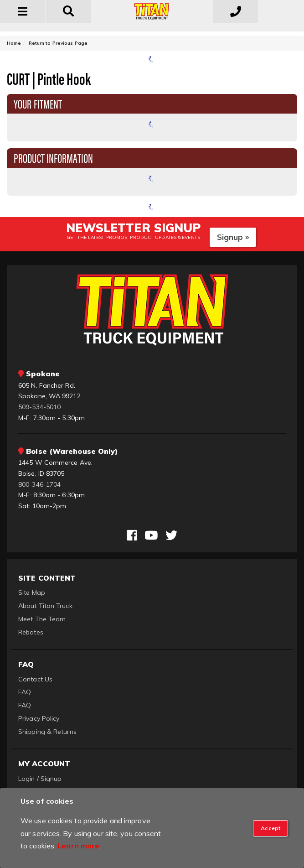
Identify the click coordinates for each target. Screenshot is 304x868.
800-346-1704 (39, 484)
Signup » (233, 237)
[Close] (271, 828)
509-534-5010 (39, 407)
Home (14, 43)
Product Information (53, 157)
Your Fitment (38, 103)
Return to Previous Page (58, 43)
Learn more (78, 846)
